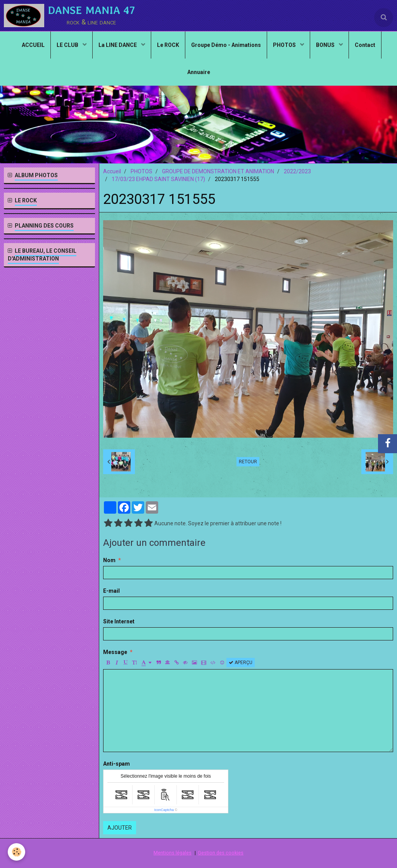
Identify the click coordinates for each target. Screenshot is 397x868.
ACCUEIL (33, 45)
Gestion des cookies (221, 853)
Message (115, 652)
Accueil (112, 171)
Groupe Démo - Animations (226, 45)
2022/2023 (297, 171)
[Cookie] (16, 852)
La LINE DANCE (118, 45)
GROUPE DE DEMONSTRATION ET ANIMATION (218, 171)
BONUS (326, 45)
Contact (365, 45)
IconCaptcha (164, 810)
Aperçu (241, 663)
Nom (109, 560)
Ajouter (120, 828)
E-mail (111, 591)
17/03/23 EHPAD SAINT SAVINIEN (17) (158, 179)
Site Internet (119, 621)
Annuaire (199, 72)
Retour (248, 462)
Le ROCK (168, 45)
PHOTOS (285, 45)
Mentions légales (173, 853)
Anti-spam (117, 764)
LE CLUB (68, 45)
